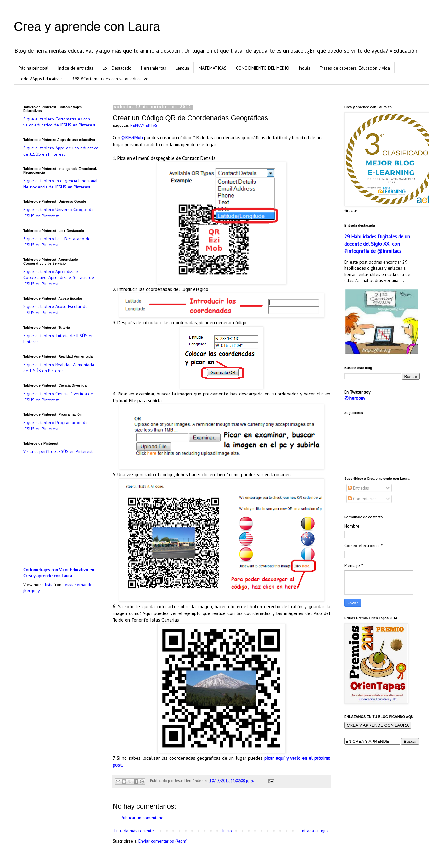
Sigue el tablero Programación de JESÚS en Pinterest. (56, 426)
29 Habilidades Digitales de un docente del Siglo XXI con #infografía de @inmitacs (377, 244)
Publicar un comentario (142, 818)
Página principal (34, 68)
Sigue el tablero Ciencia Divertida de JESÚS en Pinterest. (58, 397)
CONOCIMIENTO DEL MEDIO (263, 68)
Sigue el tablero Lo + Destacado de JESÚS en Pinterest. (57, 242)
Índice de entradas (76, 68)
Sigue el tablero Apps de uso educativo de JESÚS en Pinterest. (61, 151)
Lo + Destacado (117, 68)
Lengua (182, 68)
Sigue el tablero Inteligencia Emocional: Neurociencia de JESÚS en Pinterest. (61, 184)
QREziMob (132, 137)
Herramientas (154, 68)
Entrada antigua (314, 831)
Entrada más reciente (134, 831)
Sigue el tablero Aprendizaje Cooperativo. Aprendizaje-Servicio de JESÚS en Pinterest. (59, 278)
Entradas (359, 488)
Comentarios (362, 499)
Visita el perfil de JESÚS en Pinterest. (58, 451)
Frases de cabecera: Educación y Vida (355, 68)
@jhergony (355, 398)
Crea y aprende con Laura (87, 26)
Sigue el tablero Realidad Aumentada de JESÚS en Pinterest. (59, 368)
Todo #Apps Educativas (41, 79)
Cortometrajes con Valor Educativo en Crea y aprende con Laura (59, 573)
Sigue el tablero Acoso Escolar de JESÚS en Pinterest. (56, 310)
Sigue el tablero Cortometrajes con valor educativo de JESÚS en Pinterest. (60, 122)
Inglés (304, 68)
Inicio (227, 831)
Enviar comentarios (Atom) (163, 841)
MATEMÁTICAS (213, 68)
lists (49, 585)
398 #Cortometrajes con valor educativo (110, 79)
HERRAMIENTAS (144, 125)
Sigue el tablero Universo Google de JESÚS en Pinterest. (59, 213)
